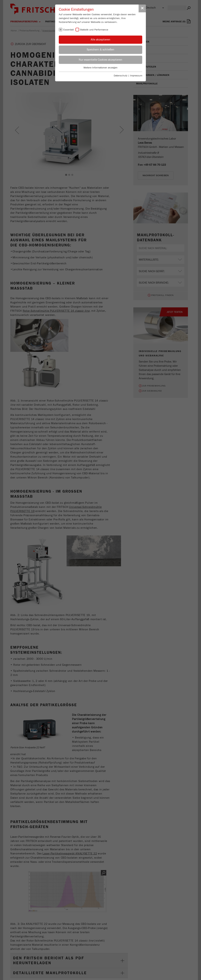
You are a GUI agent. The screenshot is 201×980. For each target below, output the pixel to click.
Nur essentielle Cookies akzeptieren (100, 60)
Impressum (136, 76)
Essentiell (68, 30)
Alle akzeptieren (100, 40)
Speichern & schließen (100, 50)
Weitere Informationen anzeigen (100, 68)
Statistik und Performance (94, 30)
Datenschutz (121, 76)
